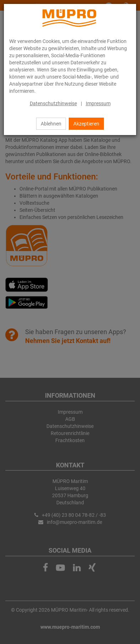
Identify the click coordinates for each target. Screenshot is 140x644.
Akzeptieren (86, 124)
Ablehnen (51, 124)
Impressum (98, 103)
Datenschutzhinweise (53, 103)
